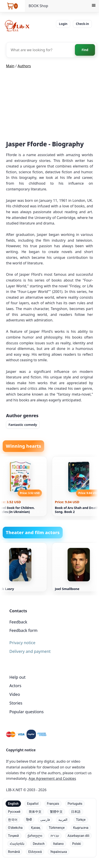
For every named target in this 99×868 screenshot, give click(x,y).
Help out (17, 677)
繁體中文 (56, 812)
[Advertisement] (49, 106)
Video (15, 694)
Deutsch (39, 844)
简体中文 (35, 812)
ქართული (35, 836)
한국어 (13, 820)
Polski (77, 844)
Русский (14, 812)
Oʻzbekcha (15, 828)
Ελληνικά (35, 852)
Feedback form (23, 630)
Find (85, 50)
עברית (55, 836)
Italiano (58, 844)
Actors (15, 686)
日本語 (76, 812)
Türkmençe (57, 828)
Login (63, 24)
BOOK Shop (38, 6)
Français (53, 804)
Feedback (18, 622)
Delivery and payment (30, 651)
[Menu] (94, 6)
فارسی (45, 820)
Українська (59, 852)
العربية (63, 820)
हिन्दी (29, 820)
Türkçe (81, 820)
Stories (16, 703)
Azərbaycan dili (78, 836)
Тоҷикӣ (13, 836)
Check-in (82, 24)
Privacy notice (22, 643)
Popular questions (27, 712)
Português (75, 804)
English (13, 804)
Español (33, 804)
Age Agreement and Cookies (52, 778)
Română (14, 852)
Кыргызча (81, 828)
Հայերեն (17, 844)
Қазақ (36, 828)
